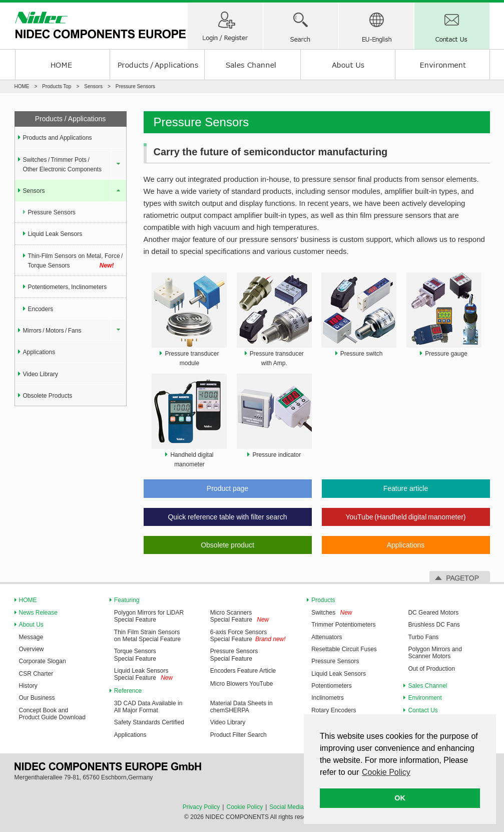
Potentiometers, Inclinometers (68, 287)
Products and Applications (58, 138)
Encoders (41, 309)
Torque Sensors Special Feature (135, 655)
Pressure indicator (277, 455)
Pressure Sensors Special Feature (234, 655)
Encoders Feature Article (243, 671)
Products (323, 600)
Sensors (93, 86)
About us (348, 65)
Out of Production (431, 669)
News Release (38, 613)
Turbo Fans (423, 637)
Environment (442, 65)
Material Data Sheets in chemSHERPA (241, 707)
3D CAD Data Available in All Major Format (148, 707)
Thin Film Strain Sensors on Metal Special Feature (147, 636)
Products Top (57, 86)
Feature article (406, 488)
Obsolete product (227, 545)
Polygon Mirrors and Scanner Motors (435, 653)
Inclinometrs (328, 698)
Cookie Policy (244, 807)
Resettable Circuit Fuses (344, 649)
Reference (128, 691)
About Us (31, 625)
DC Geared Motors (433, 613)
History (28, 686)
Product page (227, 488)
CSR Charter (36, 674)
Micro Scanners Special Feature (231, 616)
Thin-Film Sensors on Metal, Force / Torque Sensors (76, 262)
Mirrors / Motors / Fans (52, 331)
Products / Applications (157, 65)
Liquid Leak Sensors (55, 234)
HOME (62, 65)
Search (301, 26)
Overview (32, 649)
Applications (406, 545)
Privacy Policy (201, 807)
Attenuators (327, 637)
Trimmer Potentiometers (343, 625)
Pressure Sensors (52, 212)
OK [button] (400, 798)
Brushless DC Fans (434, 625)
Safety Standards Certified (149, 722)
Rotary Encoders (334, 710)
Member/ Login (225, 26)
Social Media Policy (295, 807)
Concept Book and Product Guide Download (52, 714)
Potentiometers (332, 686)
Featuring (127, 600)
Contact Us (452, 26)
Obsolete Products (48, 396)
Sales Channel (252, 65)
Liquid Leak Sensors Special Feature (141, 674)
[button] (387, 774)
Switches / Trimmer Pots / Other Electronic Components (62, 165)
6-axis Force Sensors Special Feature (238, 636)
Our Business (37, 698)
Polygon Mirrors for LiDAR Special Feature (149, 616)
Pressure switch (362, 354)
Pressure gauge (446, 354)
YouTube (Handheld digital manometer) (405, 517)
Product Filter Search (238, 735)
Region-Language (376, 26)
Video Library (41, 374)
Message (31, 637)
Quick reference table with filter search (227, 517)
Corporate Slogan (43, 661)
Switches (323, 613)
